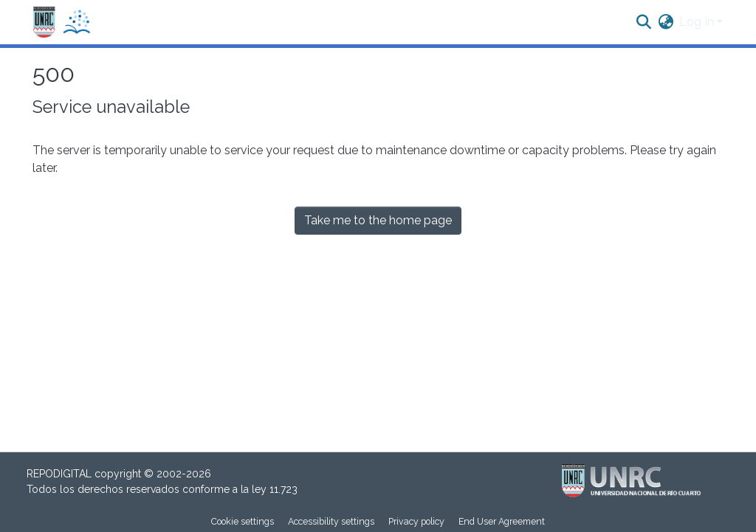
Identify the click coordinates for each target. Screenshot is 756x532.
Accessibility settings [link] (331, 521)
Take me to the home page (378, 220)
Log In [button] (698, 22)
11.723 (283, 489)
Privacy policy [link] (416, 521)
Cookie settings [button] (243, 521)
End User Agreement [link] (502, 521)
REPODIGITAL (61, 474)
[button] (62, 23)
